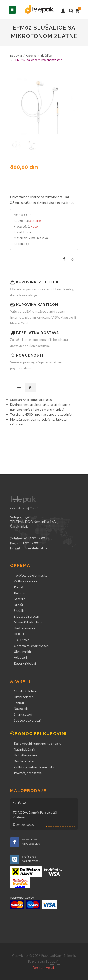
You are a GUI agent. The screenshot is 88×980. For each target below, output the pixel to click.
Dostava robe (24, 761)
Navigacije (21, 708)
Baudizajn (53, 961)
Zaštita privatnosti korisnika (34, 767)
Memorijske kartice (28, 622)
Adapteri (20, 657)
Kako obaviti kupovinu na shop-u (38, 743)
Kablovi (19, 593)
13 (75, 827)
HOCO (19, 634)
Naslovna (16, 55)
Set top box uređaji (28, 720)
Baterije (20, 599)
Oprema (31, 55)
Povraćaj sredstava (28, 773)
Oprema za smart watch (31, 646)
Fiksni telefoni (24, 697)
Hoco (34, 226)
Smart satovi (23, 714)
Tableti (19, 703)
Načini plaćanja (25, 749)
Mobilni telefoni (25, 691)
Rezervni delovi (25, 663)
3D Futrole (22, 640)
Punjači (19, 587)
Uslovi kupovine (25, 755)
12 (72, 827)
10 (68, 827)
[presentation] (19, 388)
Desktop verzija (44, 967)
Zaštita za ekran (25, 581)
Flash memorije (25, 628)
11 (70, 827)
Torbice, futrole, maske (31, 575)
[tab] (19, 387)
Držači (18, 605)
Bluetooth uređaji (27, 616)
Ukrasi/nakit (23, 651)
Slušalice (46, 55)
